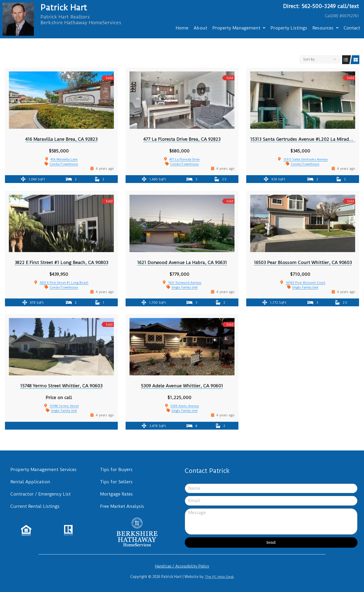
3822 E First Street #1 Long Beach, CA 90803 (61, 263)
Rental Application (30, 482)
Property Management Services (44, 469)
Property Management (239, 28)
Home (182, 28)
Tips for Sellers (116, 482)
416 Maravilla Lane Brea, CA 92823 (61, 139)
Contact (352, 28)
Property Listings (289, 28)
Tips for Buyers (116, 469)
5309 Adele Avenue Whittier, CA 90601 (182, 386)
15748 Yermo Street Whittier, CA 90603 (61, 386)
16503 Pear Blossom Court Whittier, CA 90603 (303, 263)
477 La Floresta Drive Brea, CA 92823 (182, 139)
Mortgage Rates (116, 494)
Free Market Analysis (122, 506)
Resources (325, 28)
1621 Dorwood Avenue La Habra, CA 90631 (182, 263)
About (200, 28)
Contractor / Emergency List (41, 494)
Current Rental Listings (35, 506)
